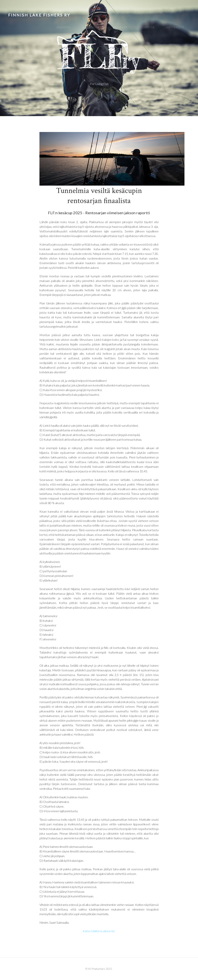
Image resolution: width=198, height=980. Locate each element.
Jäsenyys (63, 27)
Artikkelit (175, 27)
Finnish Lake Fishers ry (39, 15)
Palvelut (120, 27)
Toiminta (147, 27)
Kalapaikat (92, 27)
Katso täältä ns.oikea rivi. (99, 931)
